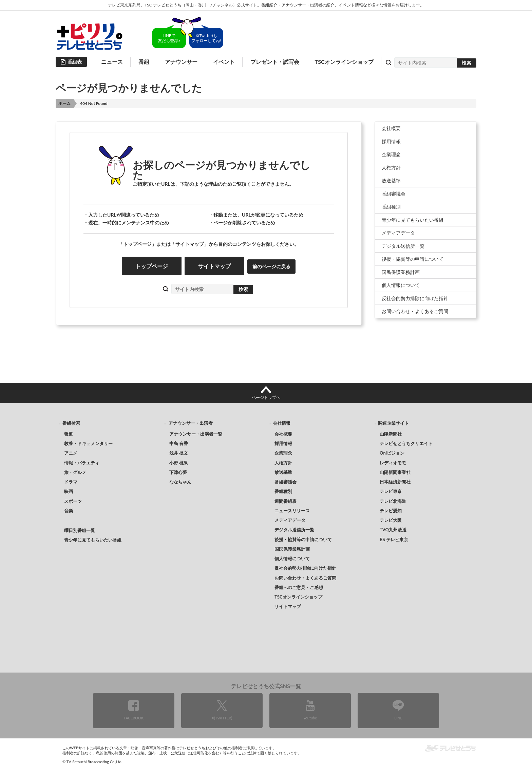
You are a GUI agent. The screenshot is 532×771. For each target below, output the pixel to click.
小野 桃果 (179, 463)
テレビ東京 (391, 491)
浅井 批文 (179, 453)
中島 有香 (179, 443)
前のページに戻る (271, 266)
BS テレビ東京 (394, 539)
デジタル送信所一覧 (403, 246)
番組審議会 (394, 194)
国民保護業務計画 (401, 272)
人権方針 (391, 168)
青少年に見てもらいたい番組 (413, 220)
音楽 (69, 511)
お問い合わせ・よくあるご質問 (415, 311)
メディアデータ (398, 233)
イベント (224, 62)
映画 (69, 491)
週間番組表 (286, 501)
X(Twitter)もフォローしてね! (206, 38)
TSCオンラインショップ (344, 62)
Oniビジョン (392, 453)
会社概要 (391, 128)
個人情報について (401, 285)
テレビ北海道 (393, 501)
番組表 (75, 62)
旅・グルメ (75, 472)
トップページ (152, 266)
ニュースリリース (292, 511)
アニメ (71, 453)
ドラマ (71, 482)
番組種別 (391, 207)
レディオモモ (393, 463)
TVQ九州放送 (393, 530)
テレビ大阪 (391, 520)
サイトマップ (214, 266)
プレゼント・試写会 (275, 62)
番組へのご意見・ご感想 (299, 587)
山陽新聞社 (391, 434)
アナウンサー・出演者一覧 (196, 434)
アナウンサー (181, 62)
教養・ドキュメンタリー (88, 443)
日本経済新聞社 (395, 482)
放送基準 (391, 180)
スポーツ (73, 501)
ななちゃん (180, 482)
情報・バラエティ (82, 463)
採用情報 (391, 141)
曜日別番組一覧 (80, 530)
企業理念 (391, 154)
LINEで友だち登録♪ (169, 38)
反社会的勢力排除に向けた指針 (415, 298)
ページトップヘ (266, 397)
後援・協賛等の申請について (413, 259)
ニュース (112, 62)
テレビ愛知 (391, 511)
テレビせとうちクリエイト (406, 443)
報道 (69, 434)
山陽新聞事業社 (395, 472)
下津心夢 (178, 472)
